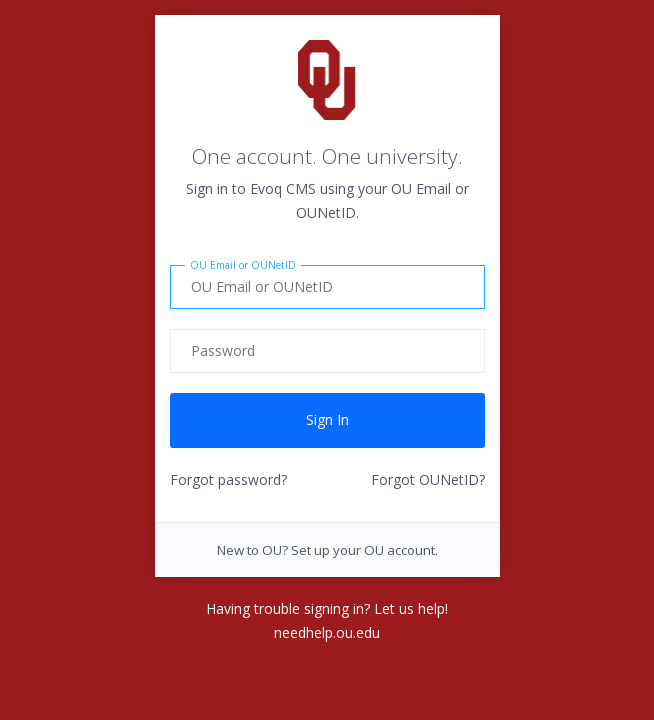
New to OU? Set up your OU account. (327, 550)
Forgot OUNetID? (428, 479)
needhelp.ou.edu (327, 632)
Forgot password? (228, 479)
